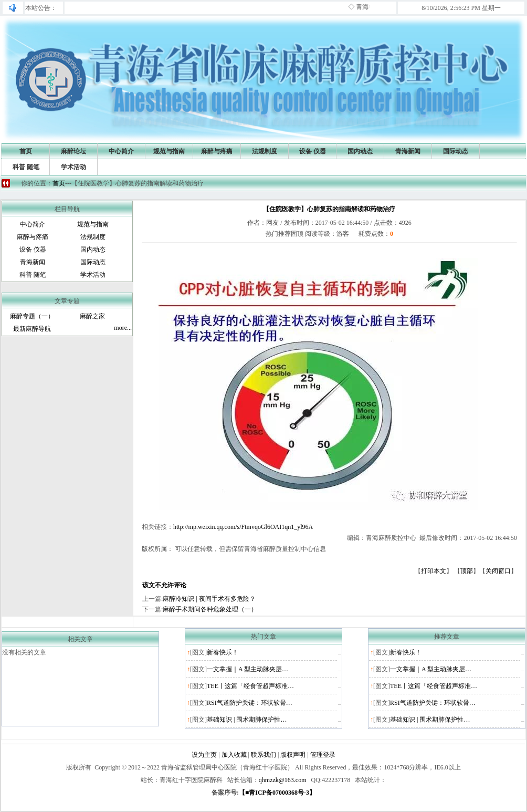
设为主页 (204, 755)
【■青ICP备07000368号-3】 (277, 793)
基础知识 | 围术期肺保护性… (247, 720)
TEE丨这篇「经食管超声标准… (250, 686)
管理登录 (323, 755)
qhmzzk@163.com (283, 780)
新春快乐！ (223, 652)
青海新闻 (408, 151)
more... (123, 328)
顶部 (467, 571)
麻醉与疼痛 (217, 151)
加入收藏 (234, 755)
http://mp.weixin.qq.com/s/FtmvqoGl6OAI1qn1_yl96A (243, 527)
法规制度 (265, 151)
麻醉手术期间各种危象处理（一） (210, 609)
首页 (26, 151)
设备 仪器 (313, 151)
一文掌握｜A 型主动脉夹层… (247, 669)
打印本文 (434, 571)
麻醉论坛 (73, 151)
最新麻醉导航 (32, 329)
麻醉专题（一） (32, 316)
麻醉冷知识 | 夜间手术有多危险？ (209, 599)
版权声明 (293, 755)
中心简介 (121, 151)
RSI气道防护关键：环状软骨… (250, 703)
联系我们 (263, 755)
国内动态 (360, 151)
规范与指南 (169, 151)
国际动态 (456, 151)
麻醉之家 (92, 316)
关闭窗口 (498, 571)
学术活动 (73, 167)
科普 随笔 (26, 167)
